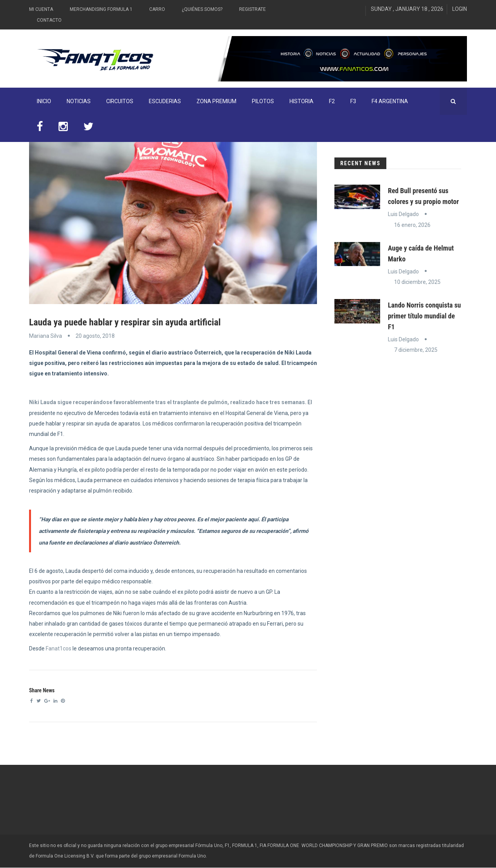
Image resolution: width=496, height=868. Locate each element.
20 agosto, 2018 (95, 336)
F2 (332, 101)
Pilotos (263, 101)
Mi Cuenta (41, 9)
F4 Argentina (390, 101)
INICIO (44, 101)
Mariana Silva (46, 336)
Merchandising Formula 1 (101, 9)
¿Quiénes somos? (202, 9)
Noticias (79, 101)
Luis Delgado (403, 214)
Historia (301, 101)
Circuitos (120, 101)
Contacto (49, 20)
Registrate (252, 9)
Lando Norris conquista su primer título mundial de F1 (425, 316)
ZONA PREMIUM (216, 101)
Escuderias (165, 101)
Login (460, 9)
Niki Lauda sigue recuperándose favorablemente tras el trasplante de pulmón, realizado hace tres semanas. (168, 402)
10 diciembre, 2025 (417, 282)
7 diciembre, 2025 (416, 350)
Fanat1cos (59, 648)
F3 (353, 101)
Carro (157, 9)
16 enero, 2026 (412, 225)
